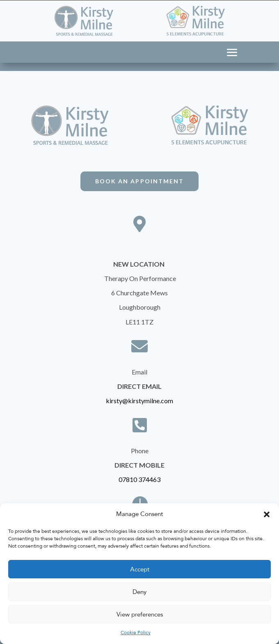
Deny (139, 592)
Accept (140, 569)
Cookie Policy (136, 633)
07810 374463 (139, 479)
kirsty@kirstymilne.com (139, 401)
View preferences (140, 614)
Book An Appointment (140, 181)
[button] (267, 514)
